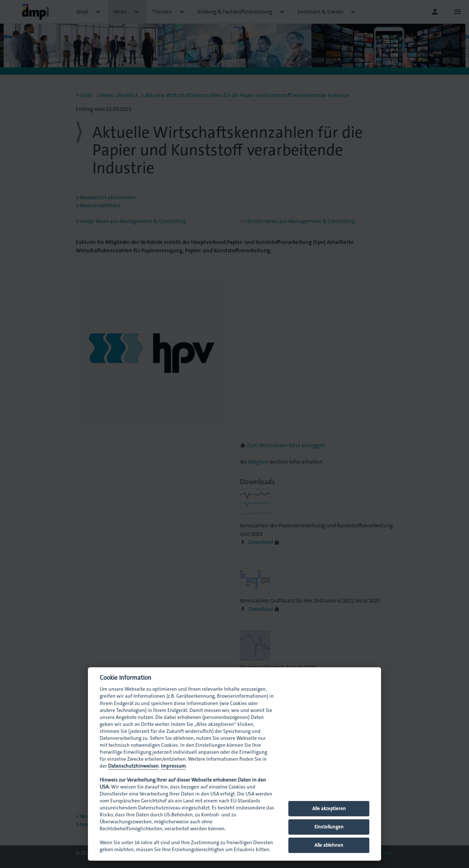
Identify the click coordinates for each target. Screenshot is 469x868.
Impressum (173, 766)
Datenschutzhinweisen (133, 766)
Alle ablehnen (329, 845)
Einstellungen (329, 827)
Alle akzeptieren (329, 808)
